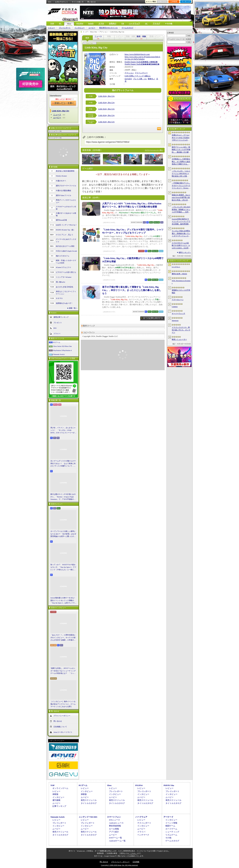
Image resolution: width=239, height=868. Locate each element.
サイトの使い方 (78, 2)
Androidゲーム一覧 (117, 841)
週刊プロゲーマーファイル (66, 186)
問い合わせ (92, 2)
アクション (129, 73)
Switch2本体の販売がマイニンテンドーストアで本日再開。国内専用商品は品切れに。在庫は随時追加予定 (181, 222)
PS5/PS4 (80, 24)
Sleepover (175, 320)
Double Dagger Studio (133, 62)
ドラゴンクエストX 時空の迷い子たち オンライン (181, 330)
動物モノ (152, 79)
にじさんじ (176, 267)
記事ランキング (59, 806)
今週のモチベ (61, 181)
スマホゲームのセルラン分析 (66, 208)
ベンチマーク (143, 835)
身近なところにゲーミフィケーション (66, 293)
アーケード (168, 817)
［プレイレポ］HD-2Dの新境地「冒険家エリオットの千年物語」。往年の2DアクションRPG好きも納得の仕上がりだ (181, 210)
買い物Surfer (61, 282)
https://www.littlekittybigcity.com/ (137, 54)
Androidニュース (116, 823)
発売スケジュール (89, 800)
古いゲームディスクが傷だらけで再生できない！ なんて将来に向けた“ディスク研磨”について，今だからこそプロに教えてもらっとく (63, 464)
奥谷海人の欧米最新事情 (65, 171)
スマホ (101, 24)
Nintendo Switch (59, 354)
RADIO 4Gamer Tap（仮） (65, 230)
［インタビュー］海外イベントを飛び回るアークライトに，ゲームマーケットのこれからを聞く (63, 704)
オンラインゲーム (60, 788)
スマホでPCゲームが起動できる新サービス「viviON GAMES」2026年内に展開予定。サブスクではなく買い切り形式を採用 (181, 246)
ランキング (186, 2)
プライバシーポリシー (62, 715)
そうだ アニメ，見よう (65, 235)
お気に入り (162, 2)
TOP (52, 24)
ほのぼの (128, 79)
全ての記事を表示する (153, 318)
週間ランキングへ (185, 252)
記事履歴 (174, 2)
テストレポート (144, 823)
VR (123, 24)
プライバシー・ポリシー (120, 862)
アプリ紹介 (114, 832)
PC (60, 24)
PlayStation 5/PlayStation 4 (62, 350)
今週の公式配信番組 (63, 191)
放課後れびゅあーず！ (64, 303)
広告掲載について (60, 726)
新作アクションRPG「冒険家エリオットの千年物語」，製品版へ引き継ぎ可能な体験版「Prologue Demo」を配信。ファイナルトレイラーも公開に (181, 150)
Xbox (69, 24)
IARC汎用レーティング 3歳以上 (138, 76)
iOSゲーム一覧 (115, 838)
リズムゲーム (171, 835)
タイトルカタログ (89, 803)
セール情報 (114, 829)
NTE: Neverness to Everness (181, 282)
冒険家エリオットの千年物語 (181, 291)
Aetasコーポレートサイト (63, 732)
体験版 (55, 794)
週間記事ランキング (61, 317)
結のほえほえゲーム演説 (65, 246)
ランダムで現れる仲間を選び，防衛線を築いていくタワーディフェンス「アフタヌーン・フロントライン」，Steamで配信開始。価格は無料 (181, 234)
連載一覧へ (73, 308)
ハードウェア (134, 24)
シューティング (172, 832)
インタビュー (80, 28)
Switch (91, 24)
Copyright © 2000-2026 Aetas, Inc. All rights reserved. (120, 865)
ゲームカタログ (128, 28)
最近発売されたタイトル (108, 28)
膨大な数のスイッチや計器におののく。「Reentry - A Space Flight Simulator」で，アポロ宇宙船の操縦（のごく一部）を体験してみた (63, 497)
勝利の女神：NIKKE (179, 274)
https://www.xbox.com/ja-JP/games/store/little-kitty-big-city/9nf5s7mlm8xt (142, 58)
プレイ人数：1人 (140, 79)
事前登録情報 (115, 826)
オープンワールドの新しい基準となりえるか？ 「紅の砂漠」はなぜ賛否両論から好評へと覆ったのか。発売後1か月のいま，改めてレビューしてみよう (63, 534)
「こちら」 (133, 853)
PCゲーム (57, 342)
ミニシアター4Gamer (64, 277)
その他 (168, 838)
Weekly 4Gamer (61, 176)
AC (146, 24)
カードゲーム (171, 829)
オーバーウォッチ (178, 313)
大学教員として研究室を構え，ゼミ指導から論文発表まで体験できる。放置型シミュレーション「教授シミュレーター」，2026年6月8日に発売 (181, 162)
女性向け (113, 24)
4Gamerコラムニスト (64, 267)
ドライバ (57, 333)
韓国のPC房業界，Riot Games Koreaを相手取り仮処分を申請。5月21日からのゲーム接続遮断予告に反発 (181, 198)
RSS (50, 2)
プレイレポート (65, 28)
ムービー (92, 28)
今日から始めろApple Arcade (66, 251)
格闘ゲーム (170, 826)
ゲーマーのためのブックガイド (66, 241)
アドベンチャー (141, 73)
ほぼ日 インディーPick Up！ (66, 225)
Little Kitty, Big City (106, 96)
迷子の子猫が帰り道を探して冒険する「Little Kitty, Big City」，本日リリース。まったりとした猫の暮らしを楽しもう (132, 290)
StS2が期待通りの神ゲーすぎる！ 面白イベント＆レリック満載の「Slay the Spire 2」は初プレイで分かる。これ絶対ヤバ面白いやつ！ (63, 601)
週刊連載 (56, 800)
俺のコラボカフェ (63, 256)
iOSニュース (114, 820)
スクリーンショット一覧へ (154, 150)
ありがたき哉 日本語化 (65, 287)
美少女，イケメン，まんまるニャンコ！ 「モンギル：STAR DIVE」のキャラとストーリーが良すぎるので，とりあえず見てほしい (63, 430)
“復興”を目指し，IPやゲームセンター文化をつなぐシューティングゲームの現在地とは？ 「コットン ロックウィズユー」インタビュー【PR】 (63, 671)
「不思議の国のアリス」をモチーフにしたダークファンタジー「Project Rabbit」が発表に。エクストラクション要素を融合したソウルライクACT (181, 186)
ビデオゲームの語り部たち (66, 272)
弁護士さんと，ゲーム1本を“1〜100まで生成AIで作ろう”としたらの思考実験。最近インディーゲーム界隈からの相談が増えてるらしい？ (181, 138)
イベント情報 (171, 823)
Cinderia (175, 307)
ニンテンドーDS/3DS (88, 817)
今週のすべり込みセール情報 (66, 214)
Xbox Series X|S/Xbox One (62, 346)
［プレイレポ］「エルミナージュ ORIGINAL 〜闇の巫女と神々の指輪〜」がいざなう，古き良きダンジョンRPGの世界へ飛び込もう (181, 174)
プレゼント (58, 322)
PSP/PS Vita (169, 785)
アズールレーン (178, 300)
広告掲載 (136, 862)
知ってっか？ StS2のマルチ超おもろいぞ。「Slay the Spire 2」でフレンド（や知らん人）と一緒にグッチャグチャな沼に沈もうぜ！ (63, 567)
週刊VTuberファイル (64, 195)
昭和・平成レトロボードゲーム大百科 (66, 262)
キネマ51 (59, 298)
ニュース (57, 115)
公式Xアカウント (62, 2)
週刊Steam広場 (61, 220)
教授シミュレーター (179, 339)
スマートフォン (114, 817)
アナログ (156, 24)
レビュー (52, 28)
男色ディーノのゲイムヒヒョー (66, 201)
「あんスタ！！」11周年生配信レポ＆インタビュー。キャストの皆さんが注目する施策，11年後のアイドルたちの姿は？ (63, 638)
